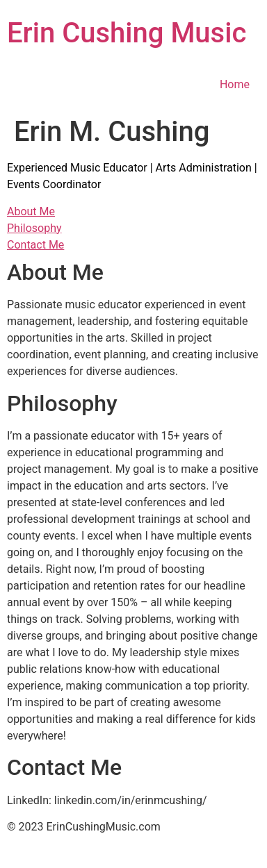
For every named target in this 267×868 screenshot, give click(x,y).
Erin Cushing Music (127, 33)
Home (235, 84)
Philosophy (34, 228)
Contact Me (35, 245)
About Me (31, 211)
